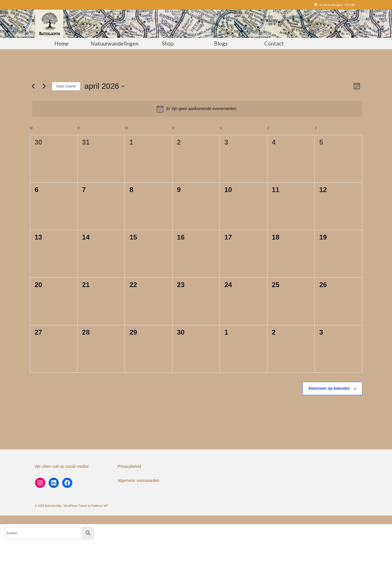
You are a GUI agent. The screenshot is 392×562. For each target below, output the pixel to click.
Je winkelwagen (334, 5)
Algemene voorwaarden (138, 481)
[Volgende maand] (44, 86)
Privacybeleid (129, 466)
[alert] (197, 109)
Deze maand (66, 86)
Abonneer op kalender (329, 388)
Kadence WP (100, 506)
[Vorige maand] (33, 86)
